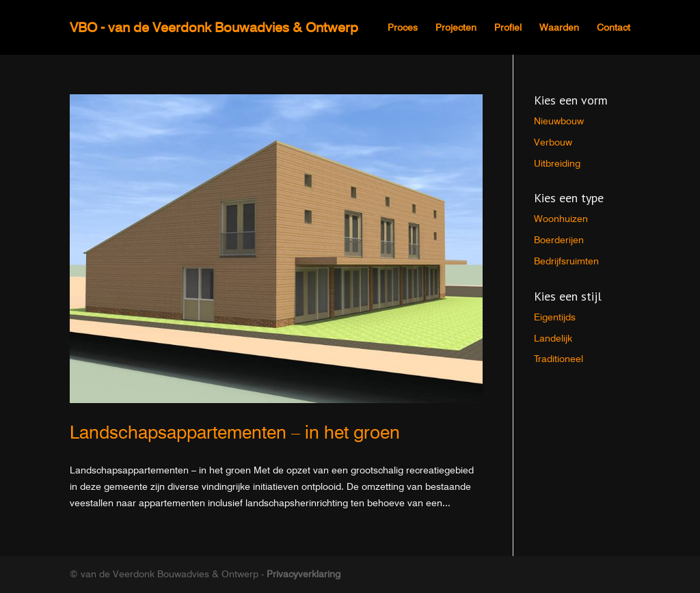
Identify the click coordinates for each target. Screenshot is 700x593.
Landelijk (553, 338)
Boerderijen (559, 240)
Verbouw (553, 142)
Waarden (559, 28)
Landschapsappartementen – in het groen (235, 432)
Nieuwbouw (559, 121)
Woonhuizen (561, 219)
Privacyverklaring (304, 574)
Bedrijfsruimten (566, 261)
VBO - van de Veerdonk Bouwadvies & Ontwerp (214, 27)
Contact (614, 28)
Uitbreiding (557, 163)
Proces (403, 28)
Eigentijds (555, 317)
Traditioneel (558, 359)
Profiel (508, 28)
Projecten (456, 28)
